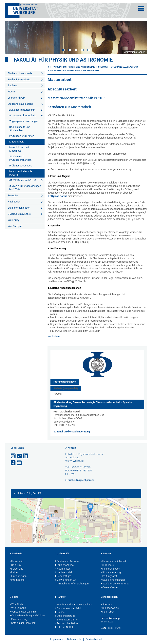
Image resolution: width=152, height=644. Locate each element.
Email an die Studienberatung (74, 432)
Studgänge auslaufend (20, 104)
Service (106, 554)
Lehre (14, 573)
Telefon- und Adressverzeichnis (74, 605)
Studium (103, 67)
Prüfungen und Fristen (22, 136)
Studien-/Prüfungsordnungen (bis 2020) (25, 188)
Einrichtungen (18, 576)
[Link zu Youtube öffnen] (20, 463)
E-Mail (72, 474)
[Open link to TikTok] (20, 456)
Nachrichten (63, 569)
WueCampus (15, 226)
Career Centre (109, 588)
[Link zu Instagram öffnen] (13, 456)
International (17, 580)
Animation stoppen (135, 52)
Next (140, 37)
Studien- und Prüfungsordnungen (20, 158)
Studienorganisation (19, 208)
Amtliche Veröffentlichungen (72, 584)
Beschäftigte (63, 576)
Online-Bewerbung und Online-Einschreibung (27, 618)
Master (12, 92)
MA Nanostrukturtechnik (22, 115)
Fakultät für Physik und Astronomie (63, 60)
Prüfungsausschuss (21, 166)
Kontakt (72, 448)
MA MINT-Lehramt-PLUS (22, 180)
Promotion (13, 195)
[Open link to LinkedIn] (26, 456)
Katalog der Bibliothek (23, 623)
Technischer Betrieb (67, 624)
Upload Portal (59, 196)
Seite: (104, 628)
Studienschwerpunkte (20, 73)
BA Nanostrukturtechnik (22, 110)
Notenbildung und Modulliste (19, 149)
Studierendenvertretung (115, 584)
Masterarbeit (16, 142)
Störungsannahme (66, 620)
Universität (17, 561)
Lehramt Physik (16, 98)
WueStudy (13, 220)
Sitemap (106, 605)
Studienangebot (65, 565)
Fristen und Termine (67, 561)
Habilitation (14, 202)
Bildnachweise (110, 608)
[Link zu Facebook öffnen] (13, 463)
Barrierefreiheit (94, 639)
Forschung (16, 569)
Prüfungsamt (109, 576)
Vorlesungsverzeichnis (23, 612)
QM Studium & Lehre (19, 214)
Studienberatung (111, 573)
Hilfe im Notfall (64, 627)
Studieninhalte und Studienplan (20, 129)
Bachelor (13, 85)
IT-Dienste (107, 565)
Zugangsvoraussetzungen (24, 121)
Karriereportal (64, 573)
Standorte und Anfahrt (68, 609)
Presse (60, 612)
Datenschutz (74, 639)
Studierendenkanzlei (113, 580)
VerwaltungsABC (65, 580)
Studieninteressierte (19, 79)
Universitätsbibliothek (114, 561)
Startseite (16, 554)
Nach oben (54, 336)
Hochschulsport (110, 569)
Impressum (57, 639)
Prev (12, 37)
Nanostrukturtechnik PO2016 (21, 173)
